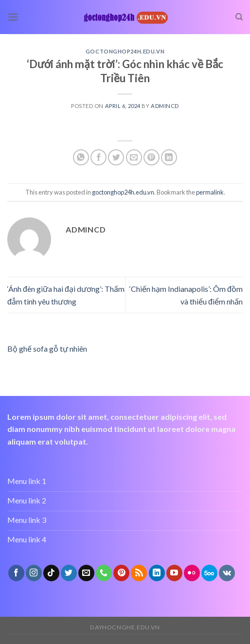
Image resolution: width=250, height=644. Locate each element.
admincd (165, 106)
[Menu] (13, 17)
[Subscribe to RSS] (139, 573)
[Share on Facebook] (98, 157)
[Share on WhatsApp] (81, 157)
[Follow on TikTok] (51, 573)
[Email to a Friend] (134, 157)
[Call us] (104, 573)
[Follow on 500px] (209, 573)
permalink (210, 192)
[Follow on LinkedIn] (157, 573)
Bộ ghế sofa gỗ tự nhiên (47, 349)
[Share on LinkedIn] (169, 157)
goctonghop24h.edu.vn (125, 51)
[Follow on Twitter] (69, 573)
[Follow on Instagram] (34, 573)
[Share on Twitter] (116, 157)
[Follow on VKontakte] (227, 573)
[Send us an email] (86, 573)
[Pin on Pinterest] (152, 157)
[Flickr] (192, 573)
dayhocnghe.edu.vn (125, 627)
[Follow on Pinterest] (121, 573)
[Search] (239, 17)
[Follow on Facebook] (16, 573)
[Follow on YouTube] (174, 573)
